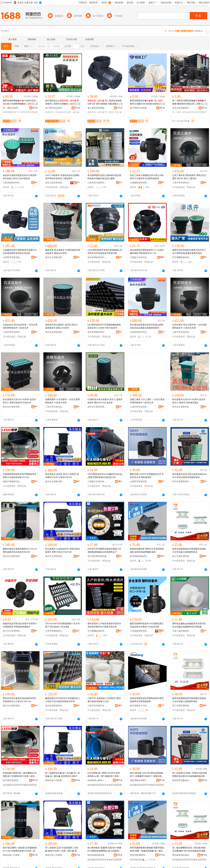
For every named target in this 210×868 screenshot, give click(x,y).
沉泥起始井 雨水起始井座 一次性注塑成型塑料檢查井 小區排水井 (20, 326)
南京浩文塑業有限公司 (55, 257)
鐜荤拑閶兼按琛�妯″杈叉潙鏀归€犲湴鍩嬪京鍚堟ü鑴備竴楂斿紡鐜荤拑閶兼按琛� (147, 102)
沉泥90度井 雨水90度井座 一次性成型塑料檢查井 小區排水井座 (190, 326)
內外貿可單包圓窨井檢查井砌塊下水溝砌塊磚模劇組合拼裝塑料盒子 (104, 550)
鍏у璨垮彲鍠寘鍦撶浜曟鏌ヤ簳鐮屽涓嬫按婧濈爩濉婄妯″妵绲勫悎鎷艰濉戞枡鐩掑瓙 (104, 849)
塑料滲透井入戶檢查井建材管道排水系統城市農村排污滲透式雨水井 (104, 625)
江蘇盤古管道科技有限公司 (139, 257)
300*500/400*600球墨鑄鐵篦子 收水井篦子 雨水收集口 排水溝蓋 (62, 625)
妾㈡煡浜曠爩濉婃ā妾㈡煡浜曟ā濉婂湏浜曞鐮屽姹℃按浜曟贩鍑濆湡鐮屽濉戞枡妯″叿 (190, 849)
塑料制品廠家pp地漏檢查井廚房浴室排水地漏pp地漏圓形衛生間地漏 (189, 625)
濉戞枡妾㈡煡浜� (54, 112)
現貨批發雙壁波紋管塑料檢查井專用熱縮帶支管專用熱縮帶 (147, 700)
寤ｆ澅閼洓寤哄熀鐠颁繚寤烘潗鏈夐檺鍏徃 (12, 108)
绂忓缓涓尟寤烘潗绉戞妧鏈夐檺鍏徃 (12, 780)
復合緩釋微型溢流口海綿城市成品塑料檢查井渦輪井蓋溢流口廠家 (104, 177)
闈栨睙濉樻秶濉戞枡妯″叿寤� (97, 855)
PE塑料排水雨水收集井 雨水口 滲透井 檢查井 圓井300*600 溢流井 (105, 401)
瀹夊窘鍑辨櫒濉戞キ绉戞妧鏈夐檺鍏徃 (97, 108)
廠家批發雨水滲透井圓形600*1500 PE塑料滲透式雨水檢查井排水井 (20, 550)
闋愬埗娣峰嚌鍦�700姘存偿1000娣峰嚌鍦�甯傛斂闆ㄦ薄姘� (20, 102)
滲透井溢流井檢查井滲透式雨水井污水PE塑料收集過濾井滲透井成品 (189, 252)
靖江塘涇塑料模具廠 (97, 556)
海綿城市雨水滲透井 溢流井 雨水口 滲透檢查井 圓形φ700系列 (61, 326)
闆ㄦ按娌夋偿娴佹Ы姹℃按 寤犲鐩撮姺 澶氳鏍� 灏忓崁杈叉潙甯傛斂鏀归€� (105, 102)
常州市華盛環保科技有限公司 (182, 482)
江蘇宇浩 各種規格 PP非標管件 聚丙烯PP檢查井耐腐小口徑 (104, 700)
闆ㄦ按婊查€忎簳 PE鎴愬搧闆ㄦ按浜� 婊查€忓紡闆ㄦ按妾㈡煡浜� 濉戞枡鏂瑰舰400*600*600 (62, 849)
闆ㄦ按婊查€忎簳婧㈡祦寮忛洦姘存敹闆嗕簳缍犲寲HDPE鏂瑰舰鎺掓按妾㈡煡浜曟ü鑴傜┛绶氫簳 (190, 775)
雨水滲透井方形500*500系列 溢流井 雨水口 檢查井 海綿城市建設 (189, 401)
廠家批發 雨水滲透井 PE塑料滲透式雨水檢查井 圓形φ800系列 (63, 252)
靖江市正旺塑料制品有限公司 (12, 631)
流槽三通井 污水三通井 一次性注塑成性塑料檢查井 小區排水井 (147, 401)
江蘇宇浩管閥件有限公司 (97, 706)
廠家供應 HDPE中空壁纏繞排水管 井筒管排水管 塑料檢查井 (147, 476)
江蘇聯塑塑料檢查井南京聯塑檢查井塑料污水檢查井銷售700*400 (20, 476)
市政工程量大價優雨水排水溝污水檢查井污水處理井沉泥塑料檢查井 (147, 177)
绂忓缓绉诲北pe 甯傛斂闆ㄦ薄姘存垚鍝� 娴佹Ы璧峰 (62, 102)
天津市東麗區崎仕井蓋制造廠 (55, 631)
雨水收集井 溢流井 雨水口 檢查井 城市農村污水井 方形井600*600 (62, 476)
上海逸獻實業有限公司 (139, 631)
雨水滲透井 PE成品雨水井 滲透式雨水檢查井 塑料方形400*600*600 (63, 550)
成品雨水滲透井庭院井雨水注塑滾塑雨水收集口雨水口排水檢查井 (20, 177)
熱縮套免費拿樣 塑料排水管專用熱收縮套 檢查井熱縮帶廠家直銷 (147, 550)
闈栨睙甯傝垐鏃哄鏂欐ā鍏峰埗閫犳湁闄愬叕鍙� (182, 855)
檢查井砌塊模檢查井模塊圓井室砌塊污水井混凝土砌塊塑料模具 (189, 550)
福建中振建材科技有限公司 (12, 482)
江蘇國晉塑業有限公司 (139, 183)
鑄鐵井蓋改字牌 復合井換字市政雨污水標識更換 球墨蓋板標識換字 (20, 625)
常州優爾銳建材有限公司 (182, 257)
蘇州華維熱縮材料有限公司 (139, 556)
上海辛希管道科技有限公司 (182, 183)
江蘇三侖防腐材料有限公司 (182, 631)
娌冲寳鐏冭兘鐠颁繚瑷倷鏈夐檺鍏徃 (139, 108)
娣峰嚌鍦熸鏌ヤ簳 (12, 112)
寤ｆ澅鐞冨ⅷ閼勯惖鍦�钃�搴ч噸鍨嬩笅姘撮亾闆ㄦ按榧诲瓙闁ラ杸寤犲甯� (190, 102)
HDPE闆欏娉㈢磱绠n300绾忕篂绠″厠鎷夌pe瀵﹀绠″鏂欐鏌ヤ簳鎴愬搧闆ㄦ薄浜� (104, 775)
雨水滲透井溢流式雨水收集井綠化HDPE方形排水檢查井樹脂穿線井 (189, 476)
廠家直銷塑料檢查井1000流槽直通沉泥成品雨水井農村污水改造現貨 (147, 625)
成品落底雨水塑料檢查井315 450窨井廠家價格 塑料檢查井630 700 (147, 252)
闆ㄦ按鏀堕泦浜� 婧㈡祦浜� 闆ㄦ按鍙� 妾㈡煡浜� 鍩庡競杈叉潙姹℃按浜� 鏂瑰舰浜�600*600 (62, 775)
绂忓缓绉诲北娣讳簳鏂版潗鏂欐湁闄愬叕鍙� (55, 108)
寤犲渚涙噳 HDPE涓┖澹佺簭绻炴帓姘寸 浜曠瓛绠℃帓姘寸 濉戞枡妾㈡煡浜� (147, 775)
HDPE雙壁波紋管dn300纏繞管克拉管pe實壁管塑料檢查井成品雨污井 (105, 476)
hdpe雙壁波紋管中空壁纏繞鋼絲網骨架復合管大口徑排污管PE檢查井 (104, 326)
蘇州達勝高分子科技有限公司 (139, 706)
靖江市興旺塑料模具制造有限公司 (182, 556)
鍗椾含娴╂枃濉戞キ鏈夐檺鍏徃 (55, 780)
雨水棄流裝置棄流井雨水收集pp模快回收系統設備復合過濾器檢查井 (147, 326)
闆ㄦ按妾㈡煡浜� (113, 112)
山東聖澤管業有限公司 (12, 257)
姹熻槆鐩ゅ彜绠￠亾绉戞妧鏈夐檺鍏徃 (97, 780)
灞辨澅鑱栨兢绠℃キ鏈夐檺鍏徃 (139, 780)
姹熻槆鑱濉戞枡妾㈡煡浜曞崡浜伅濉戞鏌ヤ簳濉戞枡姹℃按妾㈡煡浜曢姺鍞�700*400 (20, 775)
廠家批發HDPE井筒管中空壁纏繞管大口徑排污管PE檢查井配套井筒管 (63, 700)
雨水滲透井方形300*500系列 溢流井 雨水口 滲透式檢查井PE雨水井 (19, 401)
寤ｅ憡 (35, 104)
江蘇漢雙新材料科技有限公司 (12, 183)
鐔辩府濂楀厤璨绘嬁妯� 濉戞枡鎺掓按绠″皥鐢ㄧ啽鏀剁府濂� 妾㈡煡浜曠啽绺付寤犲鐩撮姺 (147, 849)
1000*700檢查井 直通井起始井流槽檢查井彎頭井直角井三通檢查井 (62, 177)
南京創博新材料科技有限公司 (97, 257)
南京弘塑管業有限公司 (55, 183)
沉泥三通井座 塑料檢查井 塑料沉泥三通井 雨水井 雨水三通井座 (190, 177)
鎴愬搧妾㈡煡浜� (71, 112)
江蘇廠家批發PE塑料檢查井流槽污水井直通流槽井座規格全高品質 (20, 252)
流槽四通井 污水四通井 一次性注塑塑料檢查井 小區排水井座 (62, 401)
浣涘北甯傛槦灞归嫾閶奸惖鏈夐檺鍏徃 (182, 108)
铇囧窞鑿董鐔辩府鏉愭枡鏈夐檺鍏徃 (139, 855)
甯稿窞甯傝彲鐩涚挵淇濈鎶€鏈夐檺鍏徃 (182, 780)
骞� (35, 108)
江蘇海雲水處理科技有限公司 (97, 183)
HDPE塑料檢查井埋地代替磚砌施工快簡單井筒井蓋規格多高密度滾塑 (105, 252)
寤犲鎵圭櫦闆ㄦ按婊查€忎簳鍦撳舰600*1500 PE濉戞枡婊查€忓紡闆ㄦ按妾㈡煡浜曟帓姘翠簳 (20, 849)
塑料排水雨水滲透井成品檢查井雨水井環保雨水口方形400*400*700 (20, 700)
